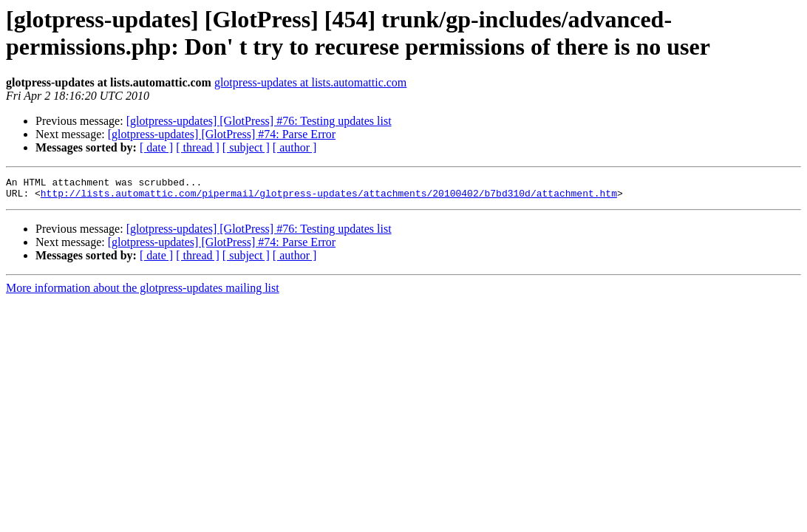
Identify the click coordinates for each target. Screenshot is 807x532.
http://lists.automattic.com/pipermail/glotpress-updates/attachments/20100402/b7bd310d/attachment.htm (329, 197)
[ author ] (295, 147)
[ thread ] (198, 147)
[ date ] (156, 147)
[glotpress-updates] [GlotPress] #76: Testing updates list (259, 121)
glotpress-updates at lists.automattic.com (310, 82)
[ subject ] (246, 147)
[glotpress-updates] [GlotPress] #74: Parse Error (222, 134)
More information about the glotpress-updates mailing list (143, 292)
